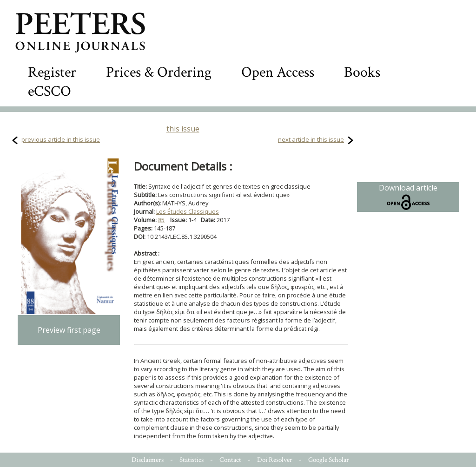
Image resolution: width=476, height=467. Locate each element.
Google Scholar (329, 460)
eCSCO (50, 91)
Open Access (278, 72)
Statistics (192, 460)
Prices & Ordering (159, 72)
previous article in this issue (61, 139)
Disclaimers (148, 460)
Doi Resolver (275, 460)
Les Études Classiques (188, 211)
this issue (183, 129)
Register (52, 72)
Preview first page (69, 330)
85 (161, 220)
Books (362, 72)
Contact (230, 460)
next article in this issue (311, 139)
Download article (408, 197)
